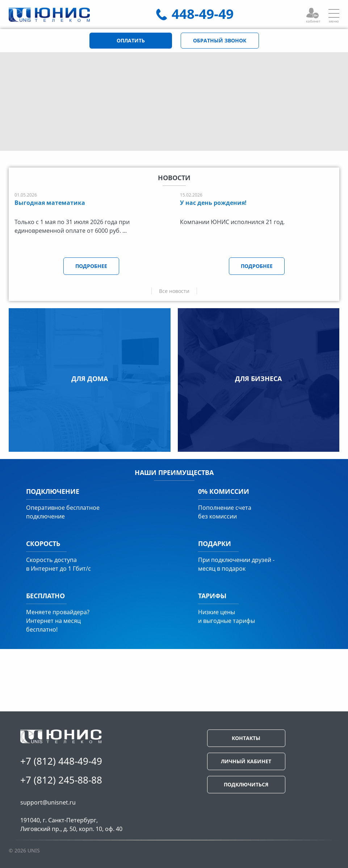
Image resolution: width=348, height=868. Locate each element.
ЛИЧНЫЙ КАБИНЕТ (246, 761)
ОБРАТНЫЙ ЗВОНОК (220, 40)
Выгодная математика (50, 203)
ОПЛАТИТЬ (131, 40)
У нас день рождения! (213, 203)
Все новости (174, 291)
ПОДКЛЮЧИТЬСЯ (246, 784)
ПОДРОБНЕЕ (91, 266)
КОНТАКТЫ (246, 738)
